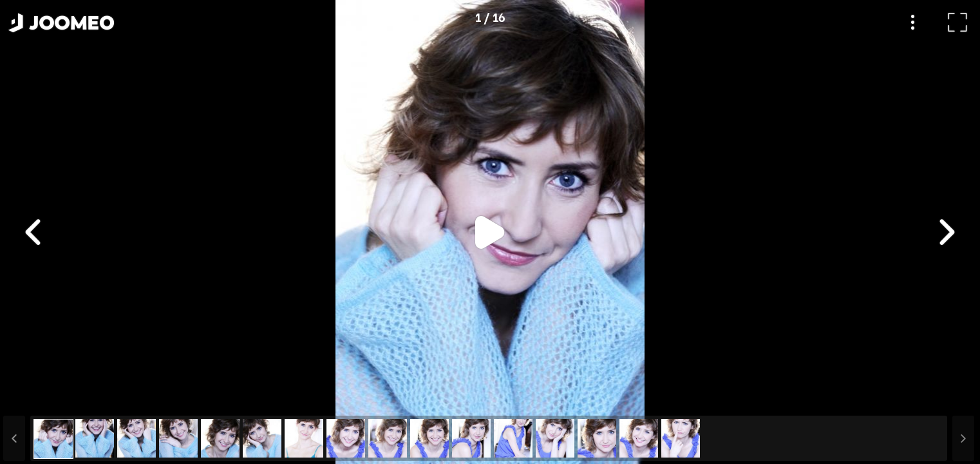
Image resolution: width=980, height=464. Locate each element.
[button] (34, 398)
